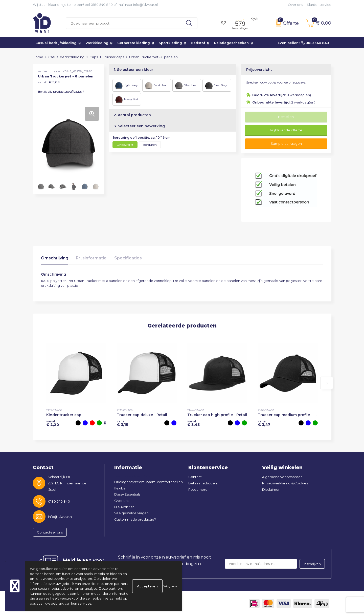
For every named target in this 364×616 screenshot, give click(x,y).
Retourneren (199, 489)
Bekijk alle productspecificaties (61, 91)
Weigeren (170, 586)
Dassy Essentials (127, 494)
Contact (195, 477)
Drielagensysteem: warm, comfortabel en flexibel (149, 485)
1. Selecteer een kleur (133, 70)
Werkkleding (97, 43)
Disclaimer (271, 489)
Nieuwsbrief (124, 507)
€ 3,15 (122, 423)
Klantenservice (319, 5)
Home (38, 57)
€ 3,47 (264, 423)
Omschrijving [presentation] (55, 258)
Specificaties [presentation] (128, 258)
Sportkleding (170, 43)
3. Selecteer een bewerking (139, 126)
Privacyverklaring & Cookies (285, 483)
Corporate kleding (134, 43)
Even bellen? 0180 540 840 (303, 43)
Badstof (198, 43)
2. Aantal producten (132, 115)
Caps (94, 57)
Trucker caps (113, 57)
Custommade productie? (135, 519)
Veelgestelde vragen (131, 513)
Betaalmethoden (203, 483)
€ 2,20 (53, 423)
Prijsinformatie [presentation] (91, 258)
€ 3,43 (194, 423)
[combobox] (123, 23)
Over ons (295, 5)
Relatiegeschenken (231, 43)
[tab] (55, 259)
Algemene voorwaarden (282, 477)
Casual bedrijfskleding (56, 43)
